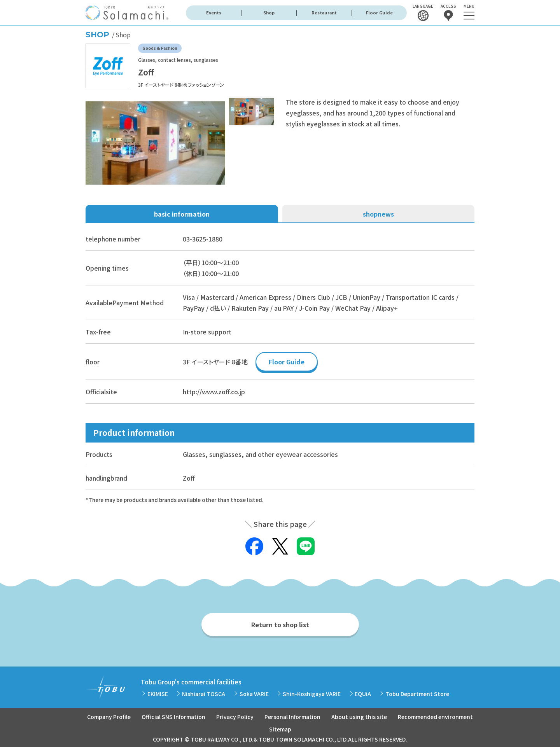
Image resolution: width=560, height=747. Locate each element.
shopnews (378, 214)
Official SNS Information (173, 717)
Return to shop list (280, 625)
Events (214, 12)
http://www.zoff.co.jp (214, 392)
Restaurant (324, 12)
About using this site (359, 717)
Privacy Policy (235, 717)
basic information (182, 214)
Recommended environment (435, 717)
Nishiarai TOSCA (204, 694)
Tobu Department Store (417, 694)
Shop (269, 12)
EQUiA (363, 694)
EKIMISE (158, 694)
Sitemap (280, 729)
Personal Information (292, 717)
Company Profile (109, 717)
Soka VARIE (254, 694)
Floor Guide (379, 12)
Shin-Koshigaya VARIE (312, 694)
